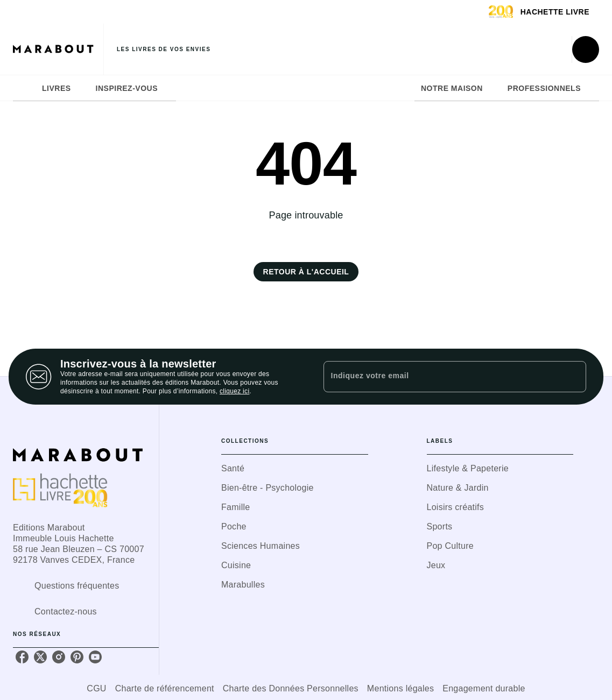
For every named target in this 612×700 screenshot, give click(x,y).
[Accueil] (58, 49)
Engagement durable (484, 688)
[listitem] (22, 657)
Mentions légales (400, 688)
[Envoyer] (573, 377)
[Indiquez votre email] (442, 377)
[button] (306, 272)
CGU (96, 688)
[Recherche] (586, 50)
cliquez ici (234, 391)
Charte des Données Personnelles (291, 688)
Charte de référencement (165, 688)
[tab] (24, 88)
